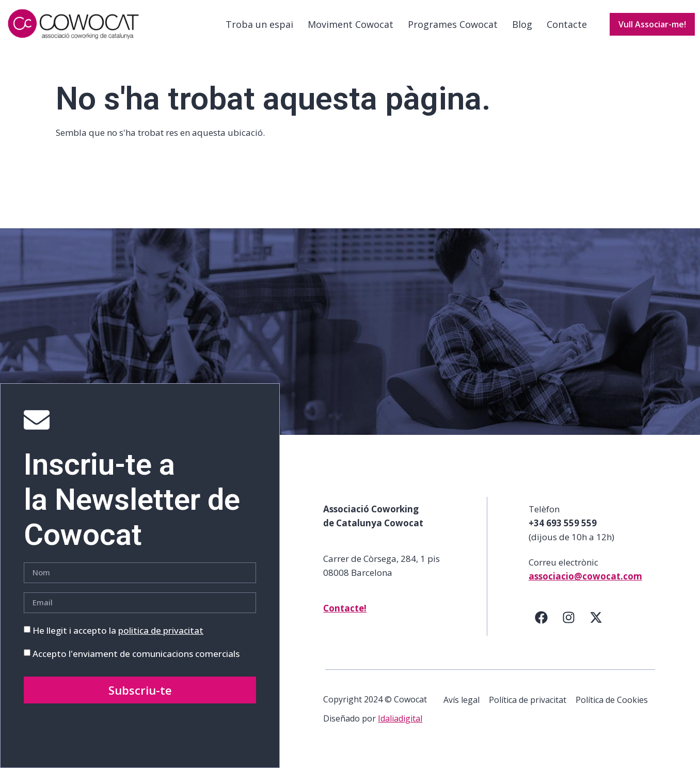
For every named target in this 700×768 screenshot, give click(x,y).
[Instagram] (569, 618)
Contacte (567, 24)
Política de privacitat (528, 700)
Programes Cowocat (453, 24)
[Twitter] (596, 618)
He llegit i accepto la (118, 630)
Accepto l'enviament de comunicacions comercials (136, 654)
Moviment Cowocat (351, 24)
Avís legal (462, 700)
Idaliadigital (400, 718)
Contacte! (345, 608)
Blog (522, 24)
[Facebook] (542, 618)
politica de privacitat (161, 630)
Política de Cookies (612, 700)
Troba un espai (259, 24)
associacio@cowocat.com (585, 576)
